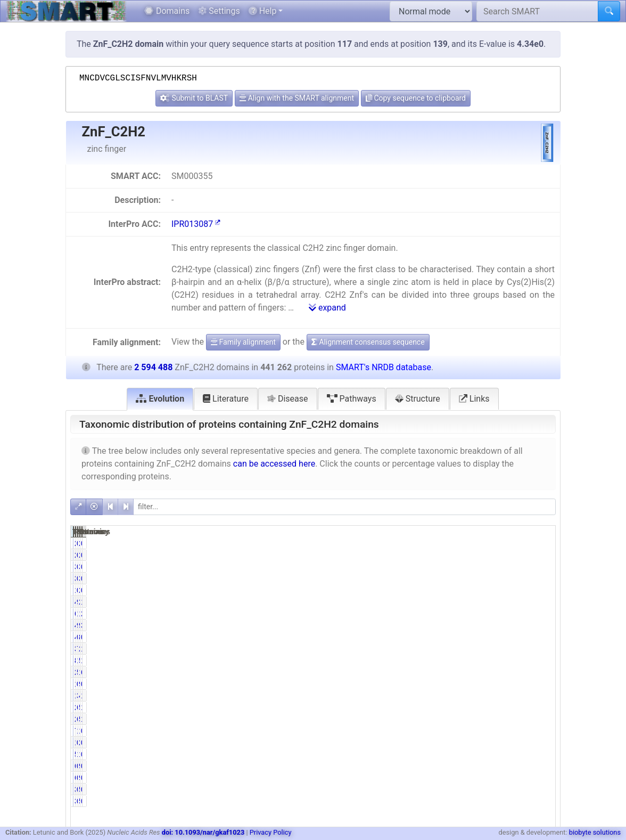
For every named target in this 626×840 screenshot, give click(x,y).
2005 (506, 590)
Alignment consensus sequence (368, 342)
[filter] (344, 507)
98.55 (471, 602)
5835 (438, 754)
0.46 (473, 543)
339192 (434, 649)
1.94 (542, 719)
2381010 (500, 649)
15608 (504, 731)
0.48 (542, 754)
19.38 (539, 660)
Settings (219, 11)
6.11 (473, 707)
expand (327, 308)
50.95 (471, 672)
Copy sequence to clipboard (416, 98)
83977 (436, 660)
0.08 (542, 543)
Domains (167, 11)
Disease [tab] (288, 399)
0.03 (542, 637)
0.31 (473, 684)
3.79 (542, 625)
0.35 (542, 684)
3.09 (473, 696)
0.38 (473, 590)
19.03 (471, 660)
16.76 (539, 602)
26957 (436, 707)
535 (508, 789)
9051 (506, 684)
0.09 (473, 789)
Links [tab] (474, 399)
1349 (438, 684)
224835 (434, 672)
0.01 (542, 789)
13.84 (471, 614)
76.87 (471, 649)
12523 (504, 754)
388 (440, 789)
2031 (438, 543)
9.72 (473, 625)
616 (440, 766)
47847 (504, 696)
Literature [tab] (226, 399)
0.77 (473, 567)
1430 (438, 743)
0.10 (473, 637)
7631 (438, 731)
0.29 (542, 731)
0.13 (542, 567)
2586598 (500, 602)
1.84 (542, 696)
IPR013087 (196, 224)
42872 (436, 625)
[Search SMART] (537, 11)
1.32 (473, 754)
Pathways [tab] (352, 399)
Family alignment (243, 342)
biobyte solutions (595, 832)
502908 (502, 660)
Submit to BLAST (194, 98)
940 (508, 766)
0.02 (542, 766)
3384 (438, 567)
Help (263, 11)
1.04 (542, 707)
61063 (436, 614)
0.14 (473, 766)
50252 (504, 719)
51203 (504, 707)
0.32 (473, 743)
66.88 (539, 672)
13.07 (539, 649)
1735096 (500, 672)
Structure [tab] (418, 399)
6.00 (473, 719)
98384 (504, 625)
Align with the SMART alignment (297, 98)
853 (508, 637)
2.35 (542, 614)
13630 (436, 696)
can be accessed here (274, 464)
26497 (436, 719)
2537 (506, 743)
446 (440, 637)
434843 (434, 602)
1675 (438, 590)
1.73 (473, 731)
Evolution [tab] (160, 399)
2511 (506, 543)
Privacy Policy (271, 832)
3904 (506, 567)
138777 (502, 614)
